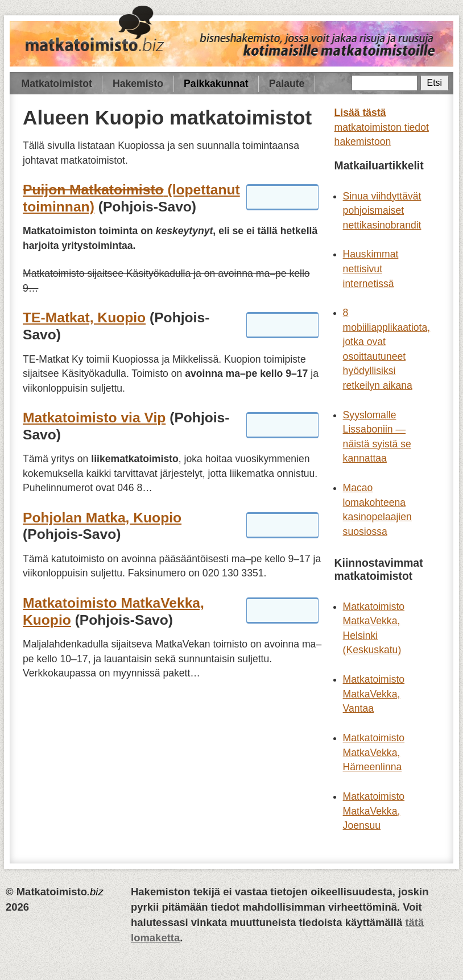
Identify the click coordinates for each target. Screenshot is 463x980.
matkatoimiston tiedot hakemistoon (382, 127)
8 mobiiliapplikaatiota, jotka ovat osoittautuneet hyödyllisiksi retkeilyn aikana (387, 349)
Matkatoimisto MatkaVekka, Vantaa (374, 694)
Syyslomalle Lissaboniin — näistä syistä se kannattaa (377, 437)
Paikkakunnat (216, 84)
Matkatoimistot (57, 84)
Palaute (287, 84)
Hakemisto (138, 84)
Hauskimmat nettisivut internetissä (371, 269)
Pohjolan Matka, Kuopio (102, 518)
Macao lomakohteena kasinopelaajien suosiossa (377, 510)
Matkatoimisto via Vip (94, 418)
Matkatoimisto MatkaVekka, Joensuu (374, 811)
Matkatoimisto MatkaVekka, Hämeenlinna (374, 752)
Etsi (435, 83)
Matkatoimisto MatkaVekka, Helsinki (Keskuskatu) (374, 628)
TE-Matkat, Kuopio (84, 317)
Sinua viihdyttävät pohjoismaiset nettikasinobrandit (382, 211)
